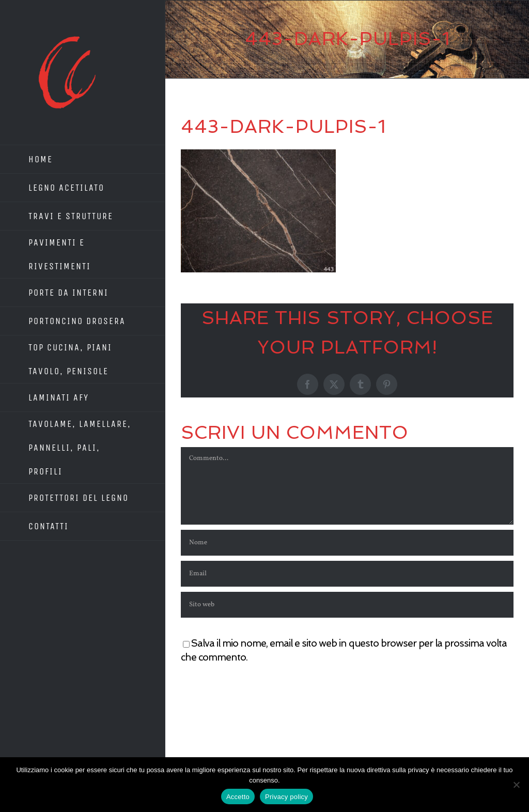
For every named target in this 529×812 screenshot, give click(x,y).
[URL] (347, 605)
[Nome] (347, 543)
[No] (516, 785)
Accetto (238, 797)
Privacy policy (286, 797)
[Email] (347, 574)
